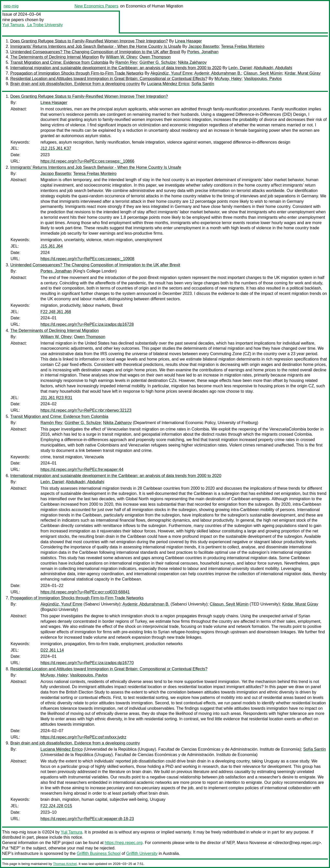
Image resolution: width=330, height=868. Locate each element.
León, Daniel (240, 68)
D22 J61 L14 (52, 650)
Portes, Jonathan (203, 52)
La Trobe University (44, 25)
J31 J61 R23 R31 (56, 398)
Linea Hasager (188, 41)
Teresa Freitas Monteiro (243, 46)
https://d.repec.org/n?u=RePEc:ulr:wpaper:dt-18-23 (87, 819)
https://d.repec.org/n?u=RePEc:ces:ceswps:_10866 (87, 161)
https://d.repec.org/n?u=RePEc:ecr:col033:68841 (85, 592)
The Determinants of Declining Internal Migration (55, 57)
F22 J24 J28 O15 (56, 806)
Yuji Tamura (13, 25)
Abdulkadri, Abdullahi (273, 68)
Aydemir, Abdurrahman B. (218, 73)
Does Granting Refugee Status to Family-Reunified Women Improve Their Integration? (89, 41)
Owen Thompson (155, 57)
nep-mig (11, 6)
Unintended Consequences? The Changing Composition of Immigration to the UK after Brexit (95, 52)
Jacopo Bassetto (203, 46)
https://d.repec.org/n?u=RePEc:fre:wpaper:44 (82, 470)
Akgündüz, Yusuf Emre (171, 73)
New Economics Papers (96, 6)
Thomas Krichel (65, 864)
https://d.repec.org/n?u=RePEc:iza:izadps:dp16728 (87, 324)
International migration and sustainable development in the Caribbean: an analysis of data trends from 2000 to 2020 (116, 68)
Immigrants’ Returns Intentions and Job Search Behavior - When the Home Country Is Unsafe (96, 46)
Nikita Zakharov (192, 62)
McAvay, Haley (228, 79)
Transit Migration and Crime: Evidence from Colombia (59, 62)
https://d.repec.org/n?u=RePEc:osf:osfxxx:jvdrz (83, 737)
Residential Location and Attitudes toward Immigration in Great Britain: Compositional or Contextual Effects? (109, 79)
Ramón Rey (126, 62)
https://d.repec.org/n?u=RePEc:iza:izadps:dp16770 (87, 663)
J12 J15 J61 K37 (56, 148)
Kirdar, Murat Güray (303, 73)
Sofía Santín (203, 84)
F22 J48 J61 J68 (56, 312)
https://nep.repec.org (124, 843)
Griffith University (142, 853)
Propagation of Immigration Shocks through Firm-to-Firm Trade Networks (77, 73)
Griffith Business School (99, 853)
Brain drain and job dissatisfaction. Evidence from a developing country (75, 84)
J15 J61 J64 (52, 246)
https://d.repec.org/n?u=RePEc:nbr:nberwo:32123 (86, 410)
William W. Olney (122, 57)
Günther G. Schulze (158, 62)
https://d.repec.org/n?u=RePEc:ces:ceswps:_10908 (87, 259)
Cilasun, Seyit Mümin (263, 73)
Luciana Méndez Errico (168, 84)
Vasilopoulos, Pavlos (263, 79)
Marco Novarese (252, 843)
